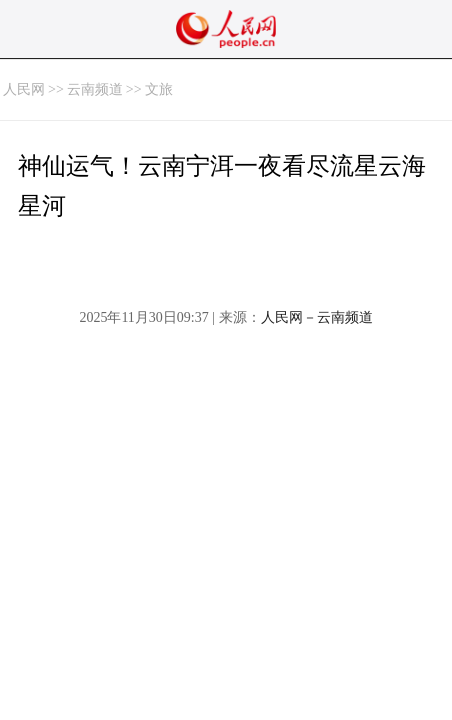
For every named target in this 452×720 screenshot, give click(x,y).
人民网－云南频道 (317, 317)
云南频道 (95, 89)
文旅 (159, 89)
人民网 (24, 89)
